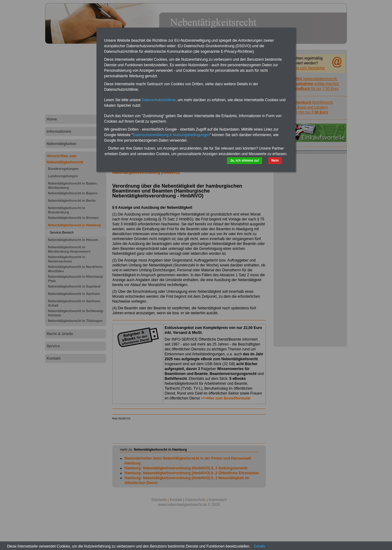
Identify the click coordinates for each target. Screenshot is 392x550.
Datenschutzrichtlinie (159, 100)
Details (260, 546)
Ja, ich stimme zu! (245, 160)
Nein (275, 160)
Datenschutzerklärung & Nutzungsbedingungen (171, 135)
